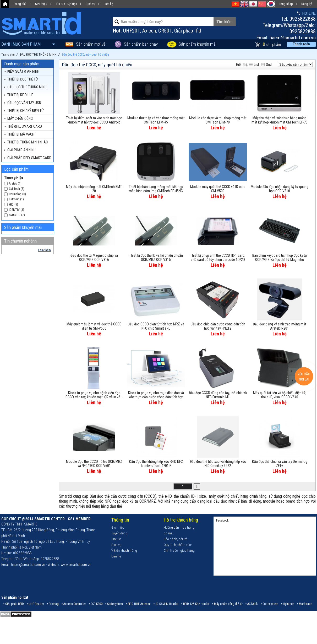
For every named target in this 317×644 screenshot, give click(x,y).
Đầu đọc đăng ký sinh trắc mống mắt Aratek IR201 (280, 326)
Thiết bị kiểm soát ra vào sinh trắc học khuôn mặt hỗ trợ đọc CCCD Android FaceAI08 (94, 120)
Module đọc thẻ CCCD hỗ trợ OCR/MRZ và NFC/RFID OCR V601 (94, 464)
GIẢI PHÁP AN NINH (21, 150)
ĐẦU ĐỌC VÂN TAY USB (24, 103)
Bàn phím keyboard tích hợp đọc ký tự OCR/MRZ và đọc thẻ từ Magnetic (280, 257)
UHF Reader (36, 604)
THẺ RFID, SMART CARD (25, 126)
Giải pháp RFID (15, 604)
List (256, 65)
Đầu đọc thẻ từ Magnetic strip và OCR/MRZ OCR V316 (94, 257)
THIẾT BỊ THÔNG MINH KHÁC (28, 142)
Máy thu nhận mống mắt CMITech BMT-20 (94, 189)
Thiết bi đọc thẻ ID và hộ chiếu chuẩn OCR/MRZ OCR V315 (156, 257)
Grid (269, 65)
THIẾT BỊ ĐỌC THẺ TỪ (23, 79)
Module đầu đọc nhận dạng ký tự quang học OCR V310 (280, 189)
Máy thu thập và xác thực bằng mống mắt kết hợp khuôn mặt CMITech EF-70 (280, 120)
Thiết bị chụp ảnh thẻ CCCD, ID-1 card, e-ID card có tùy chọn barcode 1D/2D (218, 257)
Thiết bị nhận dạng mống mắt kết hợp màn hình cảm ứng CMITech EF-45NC (156, 189)
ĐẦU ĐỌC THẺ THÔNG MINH (27, 87)
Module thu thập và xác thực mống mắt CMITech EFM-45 (156, 120)
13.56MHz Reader (167, 604)
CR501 (165, 31)
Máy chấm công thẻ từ (228, 604)
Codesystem (115, 604)
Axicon (149, 31)
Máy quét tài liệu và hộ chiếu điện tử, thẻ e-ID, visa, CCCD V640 (280, 395)
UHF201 (132, 31)
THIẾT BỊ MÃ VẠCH (21, 134)
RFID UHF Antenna (139, 604)
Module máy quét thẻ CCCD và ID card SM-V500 (218, 189)
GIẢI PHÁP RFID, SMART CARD (29, 158)
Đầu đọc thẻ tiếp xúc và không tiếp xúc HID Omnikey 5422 (218, 464)
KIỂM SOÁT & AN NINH (23, 71)
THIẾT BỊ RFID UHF (20, 95)
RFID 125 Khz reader (196, 604)
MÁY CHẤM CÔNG (20, 119)
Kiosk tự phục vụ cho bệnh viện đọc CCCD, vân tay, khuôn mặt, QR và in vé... (94, 395)
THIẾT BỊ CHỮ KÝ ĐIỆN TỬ (26, 111)
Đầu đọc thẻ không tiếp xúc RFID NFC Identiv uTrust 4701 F (156, 464)
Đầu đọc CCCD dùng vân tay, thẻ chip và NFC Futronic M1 (218, 395)
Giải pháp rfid (188, 31)
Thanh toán (301, 44)
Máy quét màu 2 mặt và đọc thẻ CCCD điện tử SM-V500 (94, 326)
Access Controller (75, 604)
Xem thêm (44, 250)
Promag (54, 604)
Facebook (222, 520)
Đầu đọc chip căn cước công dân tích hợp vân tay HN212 (218, 326)
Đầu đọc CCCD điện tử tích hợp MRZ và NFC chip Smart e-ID (156, 326)
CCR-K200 (97, 604)
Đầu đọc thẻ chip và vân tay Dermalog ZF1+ (280, 464)
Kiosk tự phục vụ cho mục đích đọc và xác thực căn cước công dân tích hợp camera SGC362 (156, 395)
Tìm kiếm (224, 22)
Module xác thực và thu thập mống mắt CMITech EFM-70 (218, 120)
